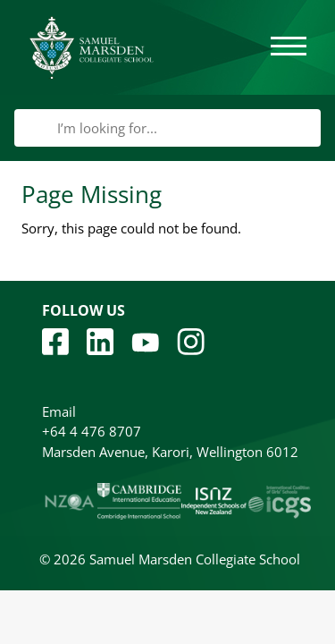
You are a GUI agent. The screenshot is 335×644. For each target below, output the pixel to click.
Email (59, 411)
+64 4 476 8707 (92, 431)
